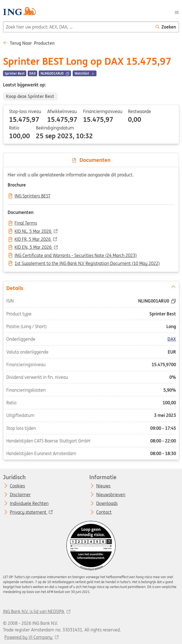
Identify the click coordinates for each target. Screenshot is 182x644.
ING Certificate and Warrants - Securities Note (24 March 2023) (76, 256)
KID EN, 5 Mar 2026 (34, 247)
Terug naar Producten (29, 43)
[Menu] (177, 12)
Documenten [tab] (91, 160)
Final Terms (26, 223)
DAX (172, 339)
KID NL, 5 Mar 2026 (33, 231)
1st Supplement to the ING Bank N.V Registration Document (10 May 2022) (87, 264)
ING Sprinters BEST (32, 196)
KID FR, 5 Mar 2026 (33, 239)
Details (91, 287)
